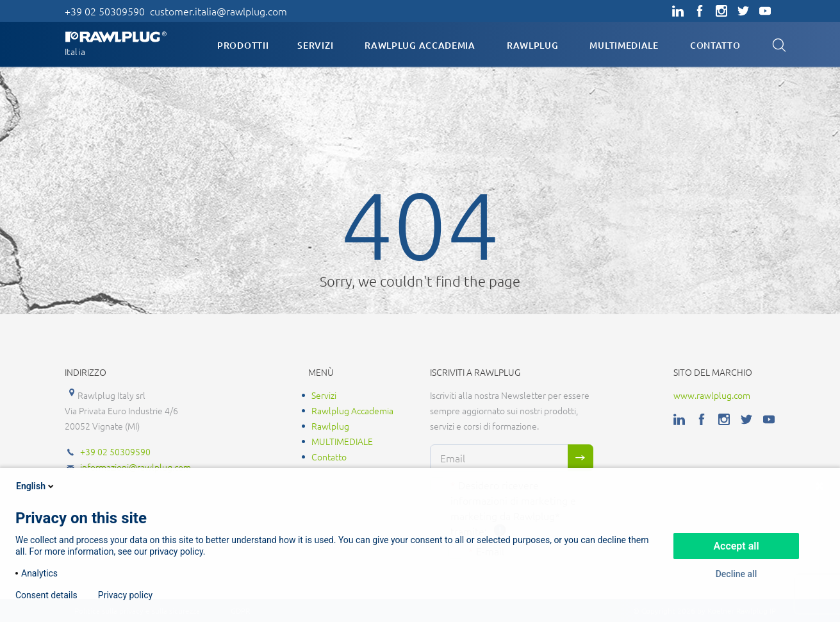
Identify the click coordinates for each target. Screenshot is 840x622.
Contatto (715, 45)
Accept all (736, 546)
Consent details (46, 595)
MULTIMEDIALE (624, 45)
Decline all (737, 574)
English (36, 486)
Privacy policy (125, 595)
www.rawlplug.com (712, 395)
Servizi (315, 45)
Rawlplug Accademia (420, 45)
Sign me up (581, 458)
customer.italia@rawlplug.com (218, 11)
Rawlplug (533, 45)
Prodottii (243, 45)
